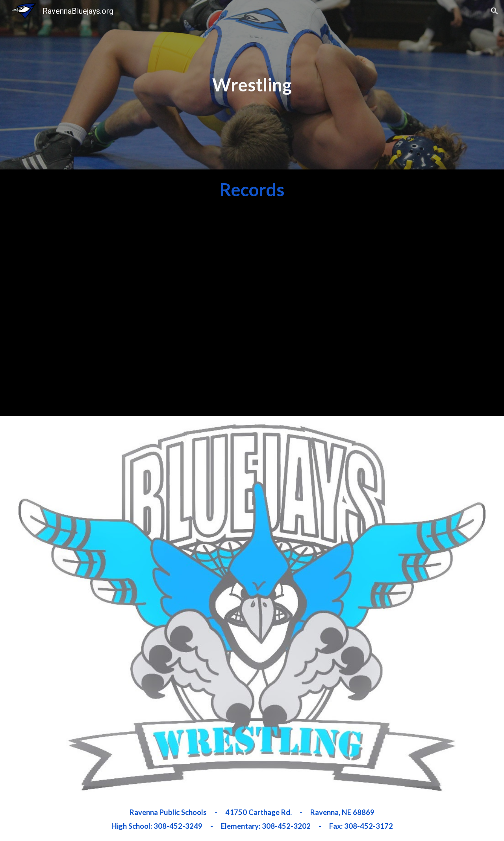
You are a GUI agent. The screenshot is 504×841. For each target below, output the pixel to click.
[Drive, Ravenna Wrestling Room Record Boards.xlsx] (133, 313)
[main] (252, 85)
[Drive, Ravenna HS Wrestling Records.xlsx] (371, 313)
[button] (495, 11)
